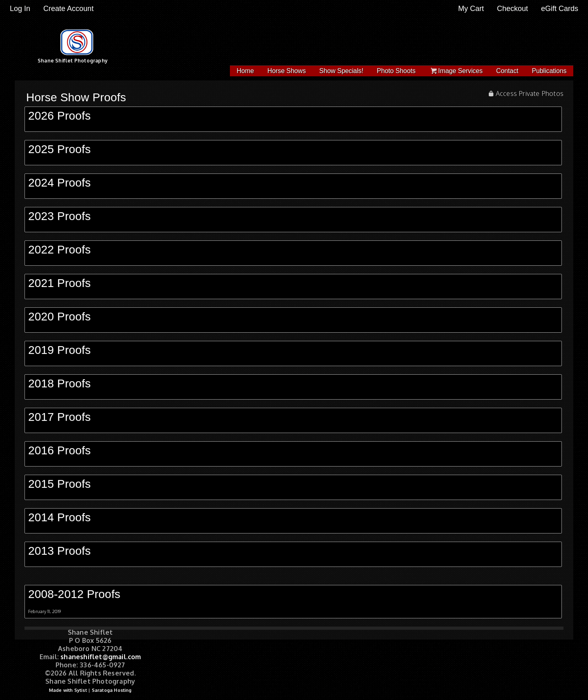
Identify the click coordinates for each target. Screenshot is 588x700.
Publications (549, 71)
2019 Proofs (59, 350)
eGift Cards (560, 9)
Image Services (456, 71)
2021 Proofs (59, 283)
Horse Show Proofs (76, 97)
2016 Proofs (59, 450)
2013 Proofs (59, 551)
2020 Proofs (59, 317)
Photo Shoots (396, 71)
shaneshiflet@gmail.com (101, 657)
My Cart (472, 9)
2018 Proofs (59, 383)
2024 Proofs (59, 183)
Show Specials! (341, 71)
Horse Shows (287, 71)
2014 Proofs (59, 517)
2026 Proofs (59, 116)
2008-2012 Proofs (74, 594)
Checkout (512, 9)
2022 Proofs (59, 250)
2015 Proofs (59, 484)
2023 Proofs (59, 216)
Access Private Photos (530, 93)
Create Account (68, 9)
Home (245, 71)
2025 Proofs (59, 149)
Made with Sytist (68, 690)
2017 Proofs (59, 417)
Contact (507, 71)
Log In (20, 9)
